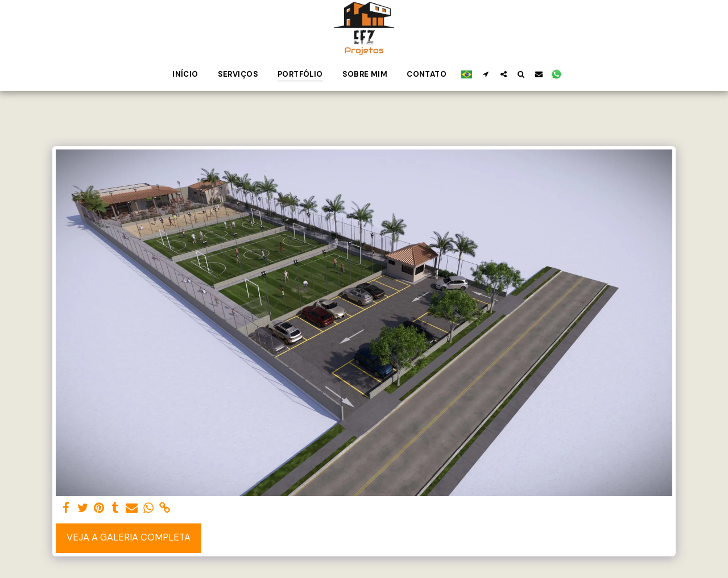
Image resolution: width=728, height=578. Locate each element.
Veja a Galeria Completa (129, 537)
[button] (486, 74)
